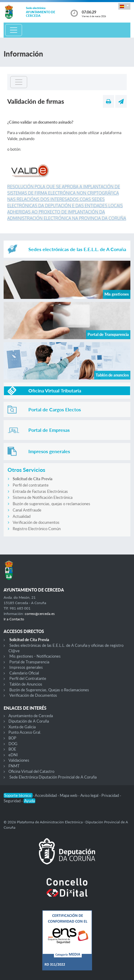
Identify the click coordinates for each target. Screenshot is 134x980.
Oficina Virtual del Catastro (31, 771)
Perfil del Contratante (28, 678)
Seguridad (13, 801)
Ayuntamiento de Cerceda (31, 716)
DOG (13, 744)
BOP (12, 738)
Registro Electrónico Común (37, 529)
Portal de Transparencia (29, 662)
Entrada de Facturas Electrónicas (40, 491)
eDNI (13, 755)
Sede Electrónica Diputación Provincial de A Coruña (53, 777)
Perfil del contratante (31, 485)
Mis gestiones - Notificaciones (35, 656)
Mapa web (69, 795)
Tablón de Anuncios (26, 684)
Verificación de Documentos (33, 695)
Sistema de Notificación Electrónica (43, 497)
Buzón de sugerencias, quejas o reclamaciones (51, 504)
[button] (124, 6)
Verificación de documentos (36, 522)
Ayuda (29, 801)
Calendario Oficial (24, 673)
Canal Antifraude (27, 510)
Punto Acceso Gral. (25, 732)
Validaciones (19, 760)
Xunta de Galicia (22, 727)
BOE (12, 749)
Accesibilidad (46, 795)
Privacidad (111, 795)
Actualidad (22, 516)
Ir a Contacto (14, 619)
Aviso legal (90, 795)
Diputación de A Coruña (29, 721)
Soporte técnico (18, 795)
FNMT (14, 766)
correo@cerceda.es (40, 614)
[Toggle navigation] (14, 30)
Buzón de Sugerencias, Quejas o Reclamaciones (49, 690)
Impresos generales (26, 667)
